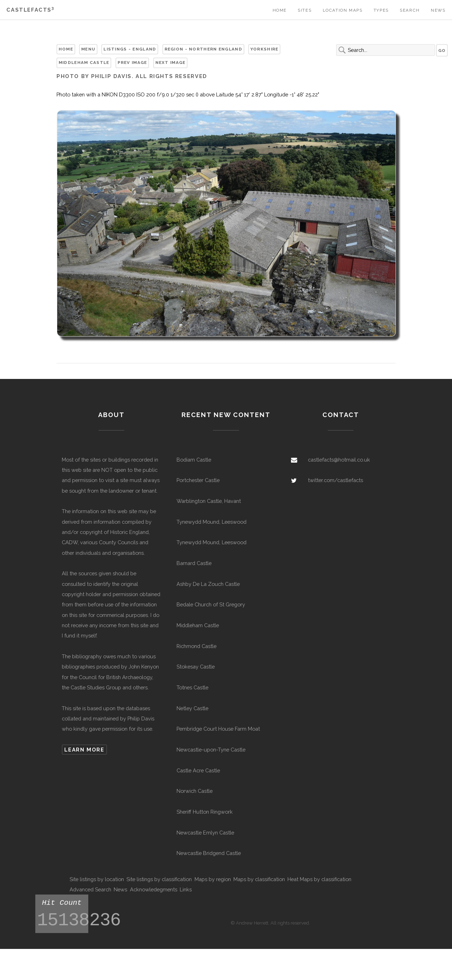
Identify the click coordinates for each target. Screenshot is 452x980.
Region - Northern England (203, 49)
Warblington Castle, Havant (209, 501)
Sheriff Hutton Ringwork (205, 812)
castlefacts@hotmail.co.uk (339, 460)
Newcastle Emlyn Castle (205, 833)
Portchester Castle (198, 480)
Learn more (84, 750)
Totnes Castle (192, 687)
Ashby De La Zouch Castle (208, 584)
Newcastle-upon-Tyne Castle (211, 750)
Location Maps (343, 10)
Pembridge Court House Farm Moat (218, 729)
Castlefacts (30, 10)
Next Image (171, 63)
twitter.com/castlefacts (335, 480)
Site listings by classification (159, 879)
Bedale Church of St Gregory (211, 604)
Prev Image (132, 63)
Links (186, 889)
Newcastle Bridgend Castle (209, 853)
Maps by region (213, 879)
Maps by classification (259, 879)
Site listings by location (97, 879)
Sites (305, 10)
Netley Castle (192, 708)
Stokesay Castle (196, 667)
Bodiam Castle (194, 460)
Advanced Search (90, 889)
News (438, 10)
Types (381, 10)
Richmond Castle (197, 646)
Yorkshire (264, 49)
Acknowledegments (154, 889)
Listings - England (130, 49)
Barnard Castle (194, 563)
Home (280, 10)
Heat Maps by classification (319, 879)
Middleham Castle (84, 63)
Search (410, 10)
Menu (88, 49)
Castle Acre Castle (198, 770)
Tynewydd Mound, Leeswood (212, 522)
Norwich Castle (195, 791)
